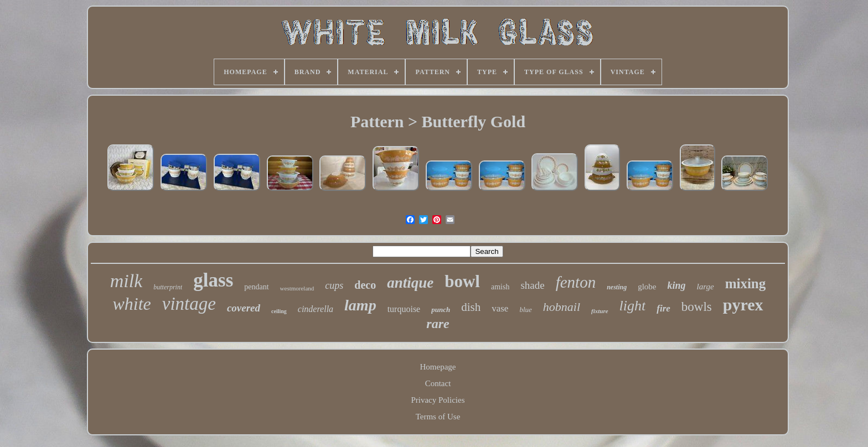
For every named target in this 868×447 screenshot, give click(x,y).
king (677, 285)
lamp (360, 305)
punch (441, 310)
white (131, 304)
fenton (576, 282)
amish (500, 287)
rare (438, 324)
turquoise (404, 309)
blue (525, 310)
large (706, 287)
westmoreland (297, 288)
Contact (438, 383)
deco (365, 285)
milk (126, 281)
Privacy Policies (438, 400)
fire (663, 308)
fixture (600, 311)
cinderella (316, 309)
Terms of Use (438, 417)
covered (244, 308)
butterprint (168, 287)
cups (334, 285)
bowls (697, 307)
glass (213, 280)
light (633, 306)
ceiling (279, 311)
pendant (256, 287)
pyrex (743, 305)
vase (500, 308)
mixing (746, 284)
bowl (462, 281)
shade (532, 285)
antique (410, 283)
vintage (189, 304)
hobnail (562, 307)
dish (471, 307)
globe (647, 287)
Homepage (438, 367)
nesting (617, 287)
